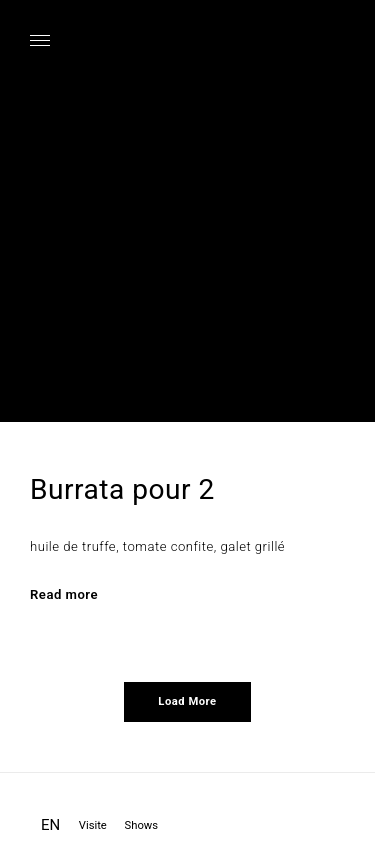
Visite (93, 825)
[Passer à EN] (50, 828)
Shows (142, 825)
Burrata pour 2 (122, 489)
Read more (64, 594)
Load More (187, 701)
